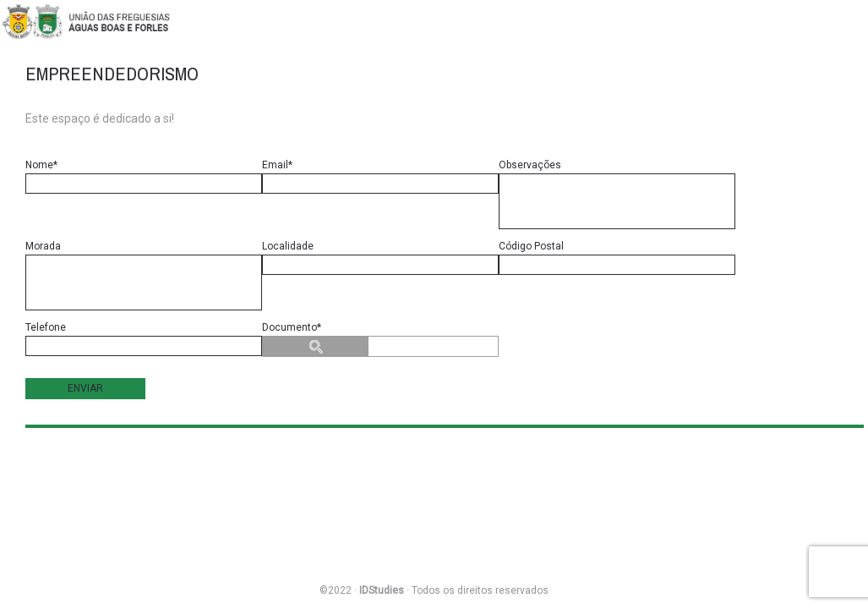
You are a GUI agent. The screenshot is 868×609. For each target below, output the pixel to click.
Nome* (144, 176)
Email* (380, 176)
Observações (617, 194)
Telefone (144, 339)
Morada (144, 275)
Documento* (380, 339)
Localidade (380, 258)
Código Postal (617, 258)
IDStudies (382, 590)
